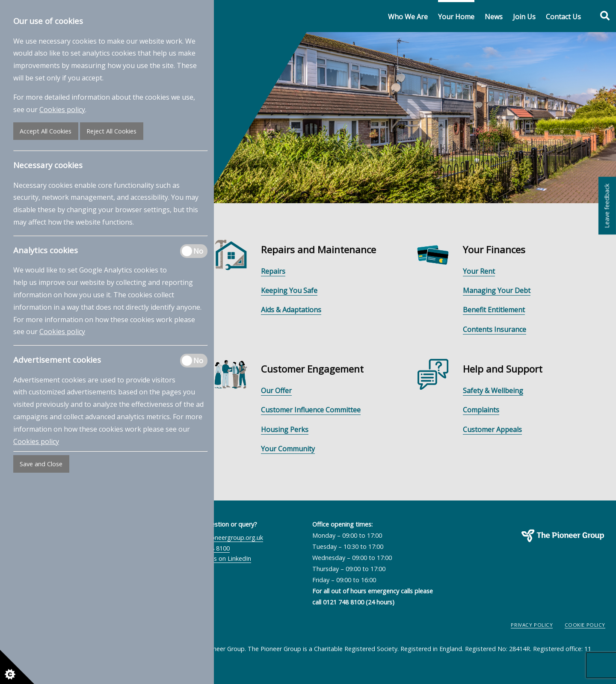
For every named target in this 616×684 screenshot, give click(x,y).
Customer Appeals (492, 429)
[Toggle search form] (600, 16)
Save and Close (41, 464)
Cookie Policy (585, 625)
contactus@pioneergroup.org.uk (218, 537)
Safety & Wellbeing (493, 391)
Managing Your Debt (497, 290)
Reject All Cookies (111, 131)
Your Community (288, 449)
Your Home (456, 17)
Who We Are (408, 17)
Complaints (481, 410)
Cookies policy (62, 110)
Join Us (524, 17)
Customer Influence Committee (311, 410)
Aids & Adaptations (291, 310)
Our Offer (276, 391)
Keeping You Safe (289, 290)
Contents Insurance (495, 329)
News (494, 17)
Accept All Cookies (46, 131)
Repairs (273, 271)
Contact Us (563, 17)
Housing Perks (285, 429)
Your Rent (479, 271)
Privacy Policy (532, 625)
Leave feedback (607, 206)
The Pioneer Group (535, 546)
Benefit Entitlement (494, 310)
